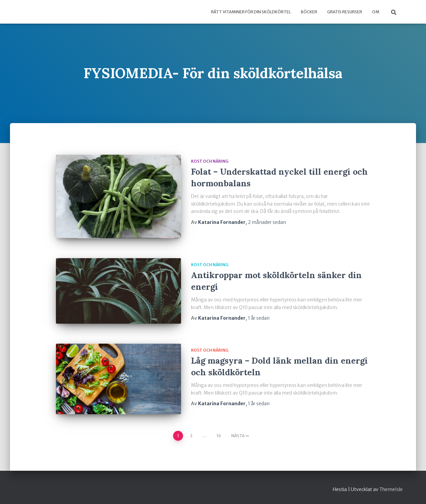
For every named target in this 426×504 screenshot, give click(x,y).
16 (219, 436)
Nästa (238, 436)
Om (376, 12)
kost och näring (210, 161)
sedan (267, 222)
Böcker (309, 12)
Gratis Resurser (345, 12)
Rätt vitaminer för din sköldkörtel (251, 12)
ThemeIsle (391, 489)
